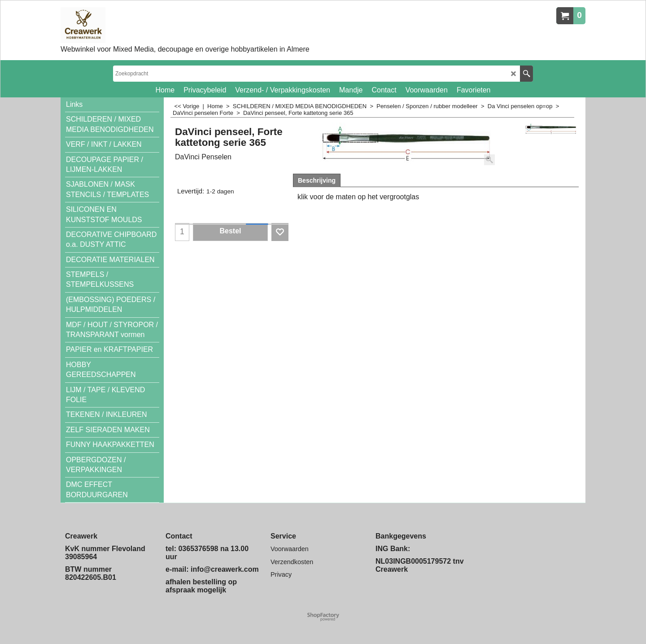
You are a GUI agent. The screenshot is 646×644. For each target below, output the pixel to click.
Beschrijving (317, 180)
